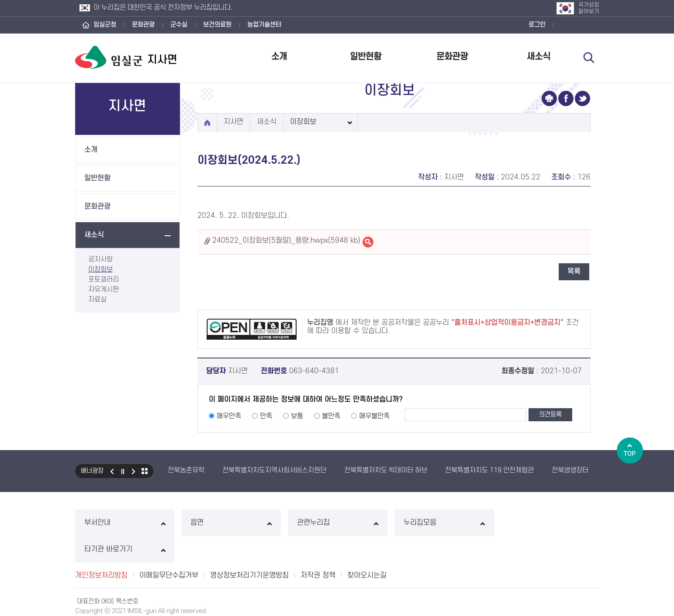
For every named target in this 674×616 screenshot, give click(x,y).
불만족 (331, 416)
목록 (574, 272)
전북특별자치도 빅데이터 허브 (386, 470)
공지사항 (100, 259)
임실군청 (105, 25)
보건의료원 (217, 25)
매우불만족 (374, 416)
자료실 (97, 299)
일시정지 (123, 471)
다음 (134, 471)
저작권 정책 (318, 549)
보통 (297, 416)
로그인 (537, 25)
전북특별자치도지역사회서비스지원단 (274, 470)
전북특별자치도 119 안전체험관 (489, 470)
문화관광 (143, 25)
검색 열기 (589, 58)
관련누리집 (337, 523)
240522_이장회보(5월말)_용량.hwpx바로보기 (368, 242)
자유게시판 (104, 289)
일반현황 (366, 57)
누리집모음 (443, 523)
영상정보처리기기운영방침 (249, 549)
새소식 (539, 57)
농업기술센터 (264, 25)
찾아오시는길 (367, 549)
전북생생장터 (570, 470)
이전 (112, 471)
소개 (279, 57)
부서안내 (125, 523)
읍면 (231, 523)
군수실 (179, 25)
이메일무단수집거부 (169, 549)
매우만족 (229, 416)
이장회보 (100, 269)
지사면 (233, 122)
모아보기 (145, 471)
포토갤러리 (104, 279)
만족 (266, 416)
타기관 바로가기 (549, 523)
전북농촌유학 (186, 470)
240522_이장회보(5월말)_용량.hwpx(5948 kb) (286, 241)
